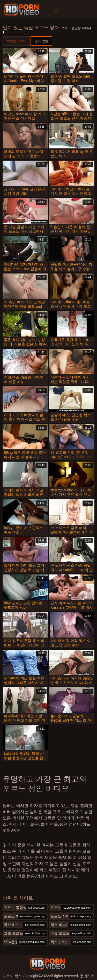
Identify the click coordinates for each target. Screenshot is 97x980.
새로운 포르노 (16, 41)
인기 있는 (41, 41)
